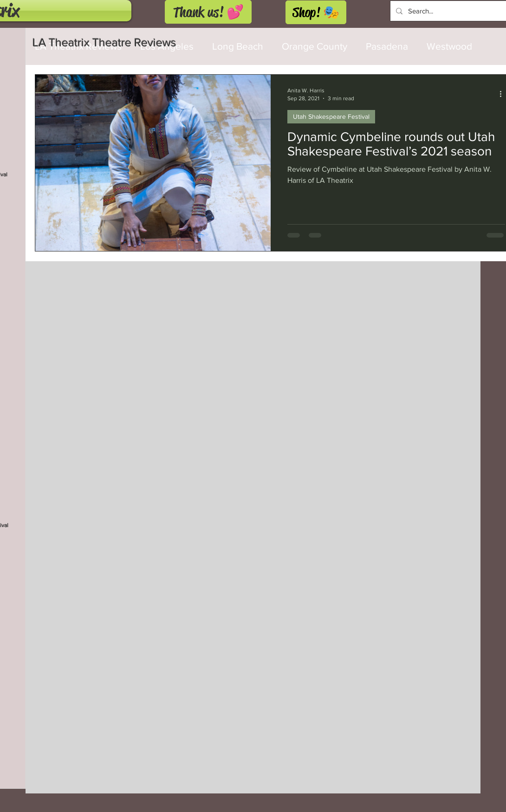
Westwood (449, 46)
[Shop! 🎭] (316, 12)
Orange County (315, 46)
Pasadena (387, 46)
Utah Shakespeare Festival (331, 116)
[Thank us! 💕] (208, 12)
